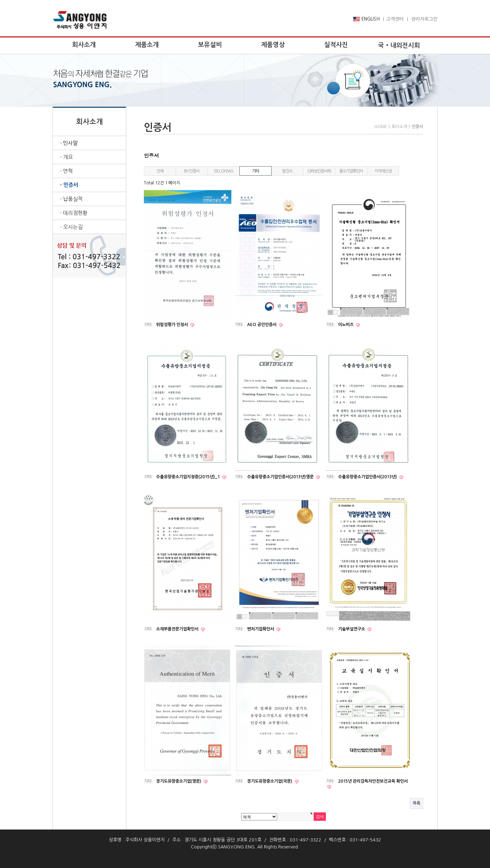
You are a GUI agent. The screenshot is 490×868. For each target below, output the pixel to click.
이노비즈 (346, 325)
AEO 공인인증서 (262, 325)
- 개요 (66, 157)
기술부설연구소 (352, 629)
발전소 (287, 171)
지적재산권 (383, 171)
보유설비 (210, 45)
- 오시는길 (71, 227)
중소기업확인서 (351, 171)
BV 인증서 (192, 171)
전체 (160, 171)
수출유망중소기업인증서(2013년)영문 (281, 477)
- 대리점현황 (74, 213)
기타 (255, 171)
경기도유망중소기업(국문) (270, 781)
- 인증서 (69, 185)
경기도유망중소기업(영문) (179, 781)
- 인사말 (69, 143)
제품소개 (147, 45)
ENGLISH (366, 19)
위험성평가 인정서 (173, 325)
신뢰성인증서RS (319, 171)
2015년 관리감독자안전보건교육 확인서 (373, 781)
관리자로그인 (424, 19)
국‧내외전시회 (399, 45)
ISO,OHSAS (224, 171)
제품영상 (273, 45)
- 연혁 (66, 171)
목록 (416, 803)
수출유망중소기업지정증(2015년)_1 (188, 477)
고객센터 (395, 19)
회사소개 (84, 45)
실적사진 (336, 45)
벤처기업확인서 (261, 629)
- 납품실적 (71, 199)
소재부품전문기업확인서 (178, 629)
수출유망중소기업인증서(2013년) (368, 477)
